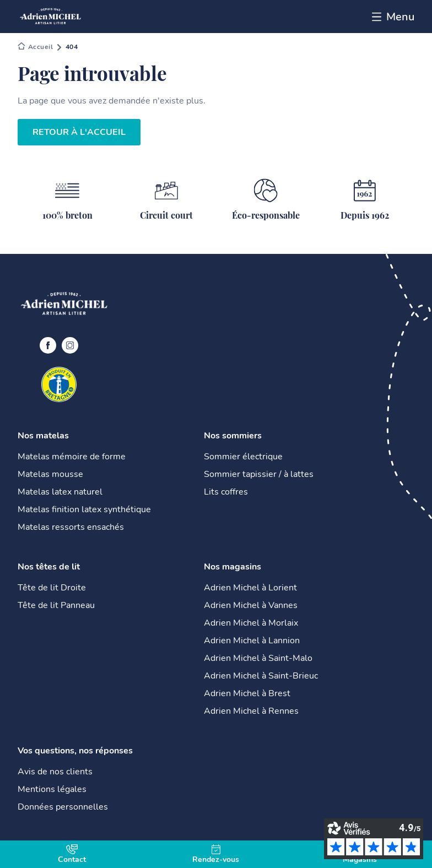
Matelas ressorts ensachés (71, 527)
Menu (393, 17)
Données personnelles (63, 807)
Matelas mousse (50, 474)
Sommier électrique (243, 457)
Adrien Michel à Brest (247, 693)
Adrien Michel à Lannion (252, 641)
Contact (72, 855)
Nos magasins (233, 567)
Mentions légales (52, 789)
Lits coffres (226, 492)
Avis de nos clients (55, 772)
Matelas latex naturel (60, 492)
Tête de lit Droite (52, 588)
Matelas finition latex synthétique (84, 509)
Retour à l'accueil (79, 132)
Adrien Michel (35, 47)
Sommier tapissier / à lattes (259, 474)
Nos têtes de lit (49, 567)
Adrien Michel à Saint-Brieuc (261, 676)
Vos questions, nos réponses (75, 751)
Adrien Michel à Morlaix (251, 623)
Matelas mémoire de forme (72, 457)
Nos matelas (43, 436)
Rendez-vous (216, 855)
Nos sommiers (233, 436)
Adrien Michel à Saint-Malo (258, 658)
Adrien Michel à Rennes (251, 711)
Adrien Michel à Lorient (250, 588)
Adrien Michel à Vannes (251, 605)
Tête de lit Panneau (56, 605)
